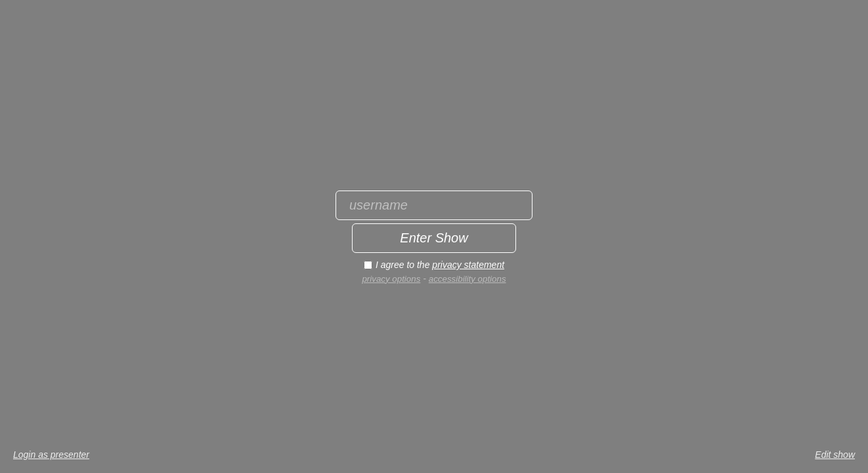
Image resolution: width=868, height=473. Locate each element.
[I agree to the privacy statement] (368, 265)
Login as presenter (51, 455)
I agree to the (440, 265)
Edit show (835, 455)
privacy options (391, 279)
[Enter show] (434, 238)
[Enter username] (434, 205)
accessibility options (467, 279)
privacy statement (468, 265)
